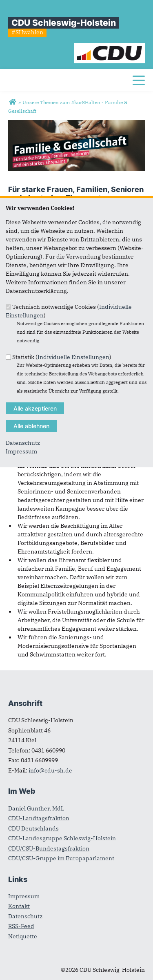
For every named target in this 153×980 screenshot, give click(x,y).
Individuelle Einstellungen (73, 357)
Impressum (21, 451)
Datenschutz (23, 443)
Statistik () (62, 357)
